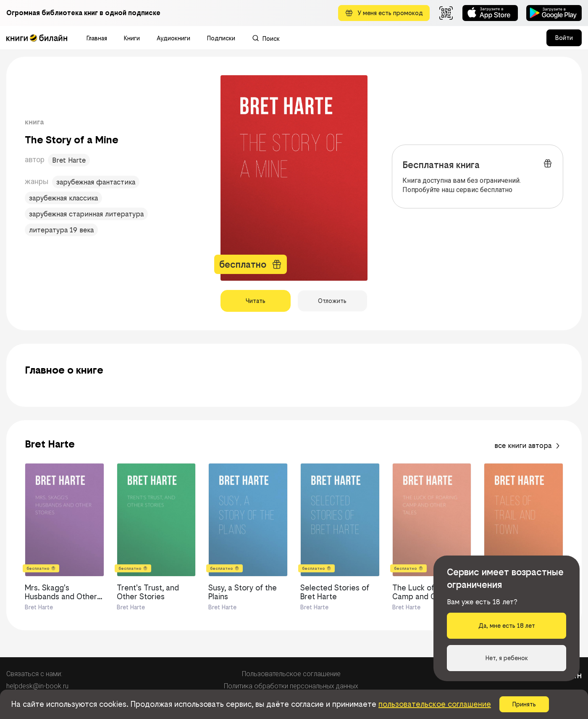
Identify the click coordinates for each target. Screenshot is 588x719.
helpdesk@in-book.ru (37, 686)
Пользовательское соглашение (291, 674)
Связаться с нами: (34, 674)
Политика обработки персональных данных (291, 686)
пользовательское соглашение (435, 704)
